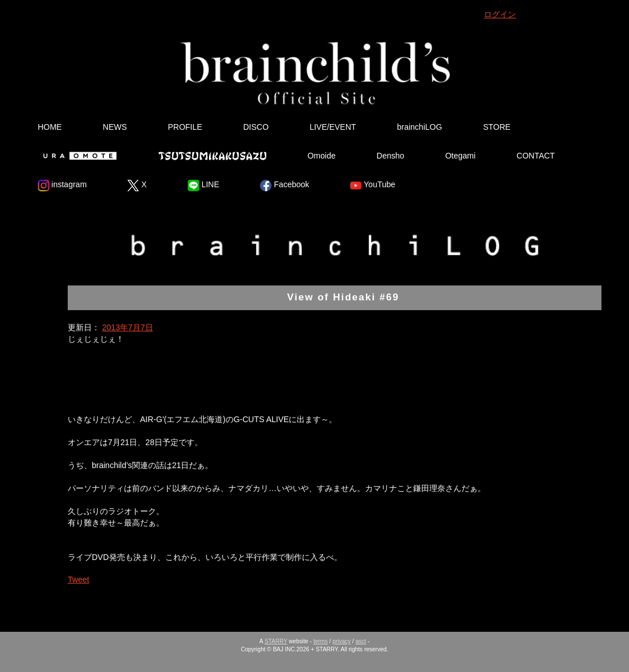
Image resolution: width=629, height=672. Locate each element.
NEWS (115, 127)
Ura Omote (77, 156)
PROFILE (185, 127)
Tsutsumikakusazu (212, 156)
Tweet (78, 580)
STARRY (276, 641)
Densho (390, 156)
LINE (203, 186)
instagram (62, 186)
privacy (341, 641)
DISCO (256, 127)
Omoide (322, 156)
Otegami (461, 156)
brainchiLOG (420, 127)
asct (360, 641)
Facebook (284, 186)
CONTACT (536, 156)
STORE (497, 127)
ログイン (500, 14)
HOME (50, 127)
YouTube (373, 186)
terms (321, 641)
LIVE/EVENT (333, 127)
